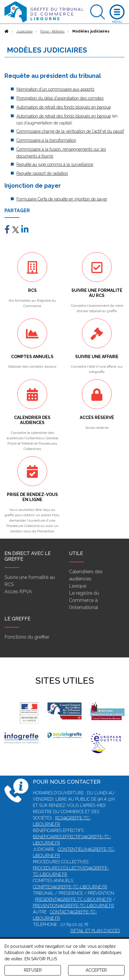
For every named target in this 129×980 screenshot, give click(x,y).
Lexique (78, 586)
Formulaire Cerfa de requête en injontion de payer (62, 199)
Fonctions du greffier (27, 637)
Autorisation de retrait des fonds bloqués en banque (64, 107)
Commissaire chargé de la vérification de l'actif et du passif (70, 131)
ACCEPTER (96, 970)
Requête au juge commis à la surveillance (55, 164)
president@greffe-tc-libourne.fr (73, 899)
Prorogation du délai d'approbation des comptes (60, 98)
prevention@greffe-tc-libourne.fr (73, 906)
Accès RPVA (18, 592)
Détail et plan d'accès (95, 931)
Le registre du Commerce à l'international (84, 600)
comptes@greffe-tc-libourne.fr (70, 887)
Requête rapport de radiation (42, 173)
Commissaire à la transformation (46, 140)
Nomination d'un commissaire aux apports (55, 89)
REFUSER (33, 970)
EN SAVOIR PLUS (41, 959)
